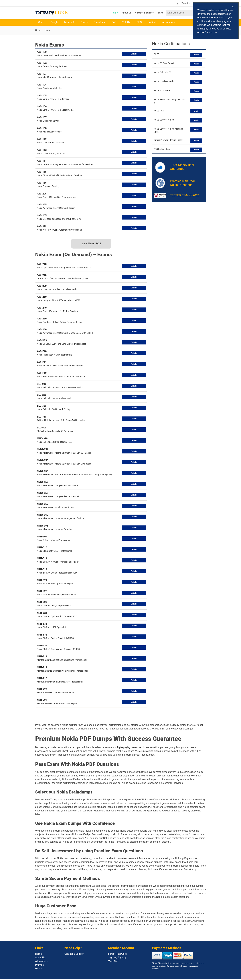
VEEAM (126, 23)
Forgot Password (117, 954)
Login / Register (182, 3)
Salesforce (100, 23)
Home (115, 13)
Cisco (41, 23)
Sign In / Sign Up (117, 958)
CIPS (139, 23)
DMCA (39, 969)
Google (54, 23)
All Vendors (168, 23)
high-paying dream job (130, 748)
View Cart (113, 962)
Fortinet (152, 23)
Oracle (84, 23)
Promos (39, 965)
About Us (126, 13)
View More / (91, 244)
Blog (161, 13)
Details (134, 54)
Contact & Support (145, 13)
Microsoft (69, 23)
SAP (114, 23)
